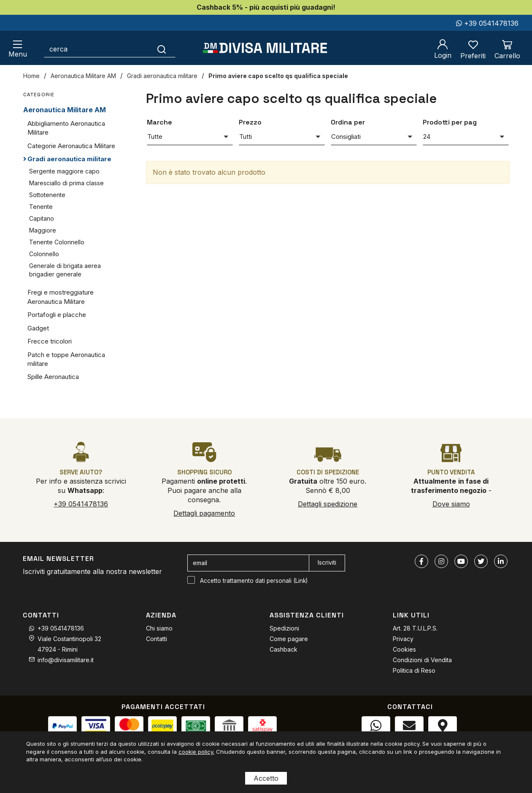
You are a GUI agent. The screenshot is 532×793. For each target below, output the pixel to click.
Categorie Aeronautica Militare (71, 146)
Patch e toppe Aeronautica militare (66, 359)
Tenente (41, 207)
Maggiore (43, 230)
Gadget (38, 328)
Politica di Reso (414, 670)
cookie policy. (196, 752)
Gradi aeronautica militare (162, 76)
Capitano (42, 218)
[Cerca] (162, 49)
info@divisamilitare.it (66, 660)
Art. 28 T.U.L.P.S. (415, 628)
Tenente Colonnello (57, 242)
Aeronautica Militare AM (83, 76)
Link (301, 581)
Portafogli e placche (57, 315)
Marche (159, 122)
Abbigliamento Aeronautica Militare (66, 128)
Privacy (403, 639)
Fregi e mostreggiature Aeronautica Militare (61, 297)
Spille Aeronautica (53, 377)
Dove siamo (451, 504)
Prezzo (250, 122)
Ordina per (348, 122)
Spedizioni (284, 628)
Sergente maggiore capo (64, 171)
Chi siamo (159, 628)
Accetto (266, 778)
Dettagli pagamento (204, 513)
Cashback (284, 649)
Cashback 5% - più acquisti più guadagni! (266, 7)
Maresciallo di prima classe (66, 183)
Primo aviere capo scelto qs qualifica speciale (278, 76)
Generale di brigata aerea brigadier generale (65, 270)
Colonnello (44, 254)
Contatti (157, 639)
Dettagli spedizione (328, 504)
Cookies (404, 649)
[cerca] (96, 49)
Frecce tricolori (50, 341)
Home (31, 76)
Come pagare (289, 639)
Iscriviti (327, 562)
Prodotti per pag (450, 122)
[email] (248, 563)
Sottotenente (47, 195)
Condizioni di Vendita (422, 660)
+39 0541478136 (487, 23)
